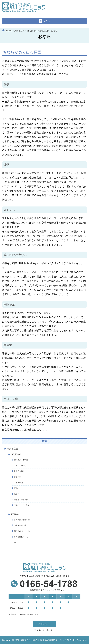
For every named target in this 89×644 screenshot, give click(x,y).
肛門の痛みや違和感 (22, 520)
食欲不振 (18, 477)
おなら (17, 494)
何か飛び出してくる (22, 531)
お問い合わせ (44, 624)
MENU (45, 21)
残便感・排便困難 (21, 500)
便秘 (16, 488)
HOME (9, 31)
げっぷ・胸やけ (20, 466)
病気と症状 (19, 31)
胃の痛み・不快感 (21, 460)
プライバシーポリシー (44, 630)
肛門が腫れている (21, 537)
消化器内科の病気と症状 (38, 31)
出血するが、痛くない (23, 525)
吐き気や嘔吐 (19, 471)
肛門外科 (15, 514)
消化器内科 (16, 454)
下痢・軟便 (18, 483)
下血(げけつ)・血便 (22, 505)
